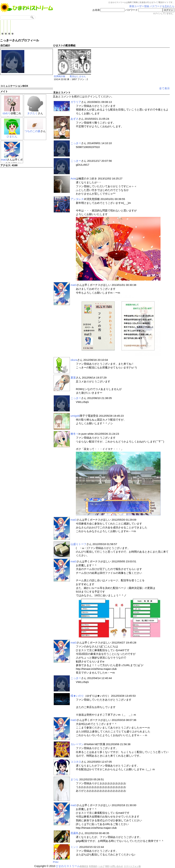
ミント (75, 847)
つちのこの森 (32, 131)
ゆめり (7, 113)
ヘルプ (101, 866)
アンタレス (77, 199)
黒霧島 (75, 833)
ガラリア (76, 102)
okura (74, 360)
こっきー (76, 143)
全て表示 (164, 88)
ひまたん (12, 136)
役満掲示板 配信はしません (70, 76)
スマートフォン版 (132, 866)
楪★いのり (77, 696)
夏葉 (73, 378)
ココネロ (76, 762)
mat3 (4, 160)
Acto (73, 178)
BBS (107, 866)
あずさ (75, 119)
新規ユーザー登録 (139, 6)
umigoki (75, 416)
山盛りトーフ (79, 544)
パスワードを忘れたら (162, 6)
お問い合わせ (117, 866)
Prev (56, 862)
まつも (75, 779)
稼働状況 (84, 866)
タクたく (32, 113)
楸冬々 (75, 434)
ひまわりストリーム (68, 866)
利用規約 (93, 866)
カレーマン (77, 744)
